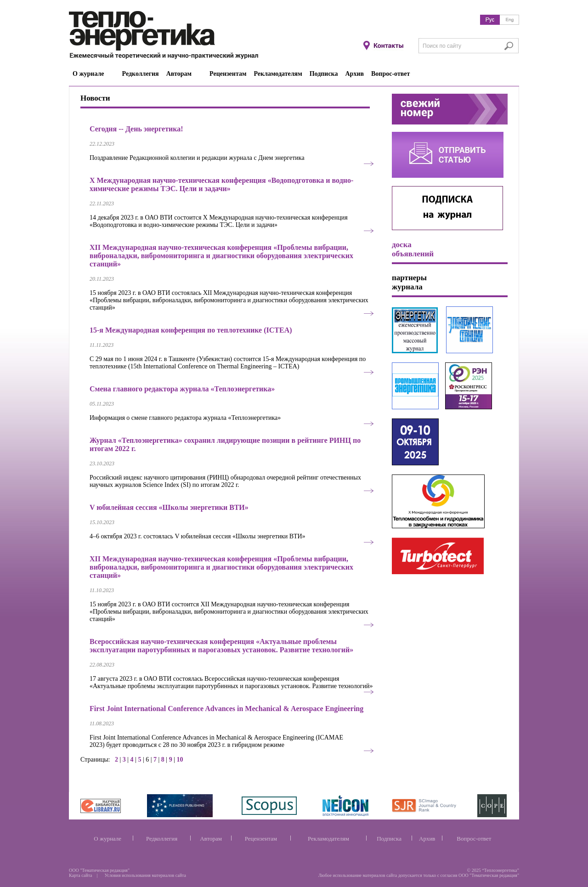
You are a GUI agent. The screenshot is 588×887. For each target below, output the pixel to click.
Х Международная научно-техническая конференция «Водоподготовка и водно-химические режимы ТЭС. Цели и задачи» (221, 184)
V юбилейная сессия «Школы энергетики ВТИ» (169, 507)
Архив (427, 839)
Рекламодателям (328, 839)
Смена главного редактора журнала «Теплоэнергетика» (182, 389)
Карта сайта (81, 875)
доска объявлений (413, 249)
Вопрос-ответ (474, 839)
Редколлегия (162, 839)
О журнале (107, 839)
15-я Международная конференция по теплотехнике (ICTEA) (191, 330)
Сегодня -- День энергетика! (136, 129)
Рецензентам (261, 839)
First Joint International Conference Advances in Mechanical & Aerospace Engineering (226, 709)
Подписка (389, 839)
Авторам (211, 839)
